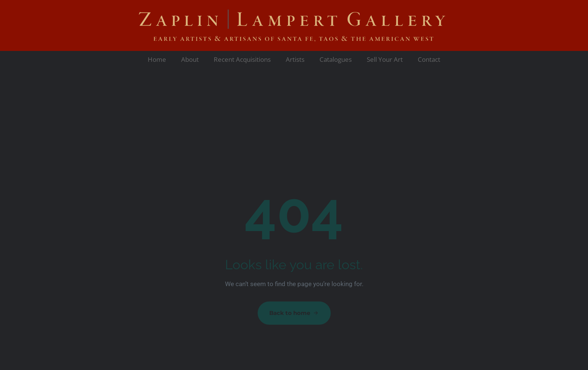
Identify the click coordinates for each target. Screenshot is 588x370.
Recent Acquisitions (242, 59)
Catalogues (336, 59)
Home (157, 59)
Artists (295, 59)
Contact (429, 59)
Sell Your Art (385, 59)
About (190, 59)
